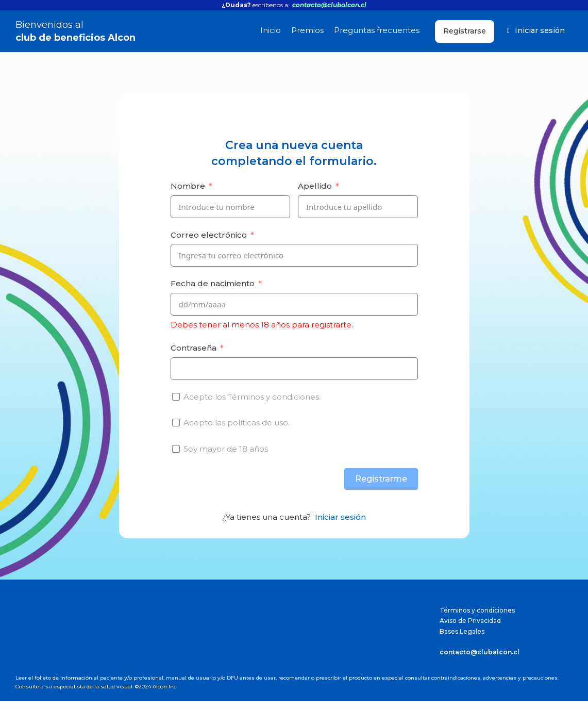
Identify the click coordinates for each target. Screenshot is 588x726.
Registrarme (381, 479)
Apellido (315, 186)
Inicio (271, 30)
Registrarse (465, 31)
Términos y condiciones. (274, 397)
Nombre (188, 186)
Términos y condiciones (477, 610)
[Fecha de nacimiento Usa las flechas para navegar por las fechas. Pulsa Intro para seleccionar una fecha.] (294, 304)
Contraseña (194, 348)
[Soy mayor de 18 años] (176, 449)
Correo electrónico (209, 235)
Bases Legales (462, 631)
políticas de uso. (258, 423)
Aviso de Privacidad (470, 621)
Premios (307, 30)
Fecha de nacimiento (213, 283)
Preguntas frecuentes (377, 30)
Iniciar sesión (536, 30)
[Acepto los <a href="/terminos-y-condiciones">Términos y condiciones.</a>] (176, 397)
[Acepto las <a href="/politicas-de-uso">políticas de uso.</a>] (176, 423)
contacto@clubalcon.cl (329, 5)
